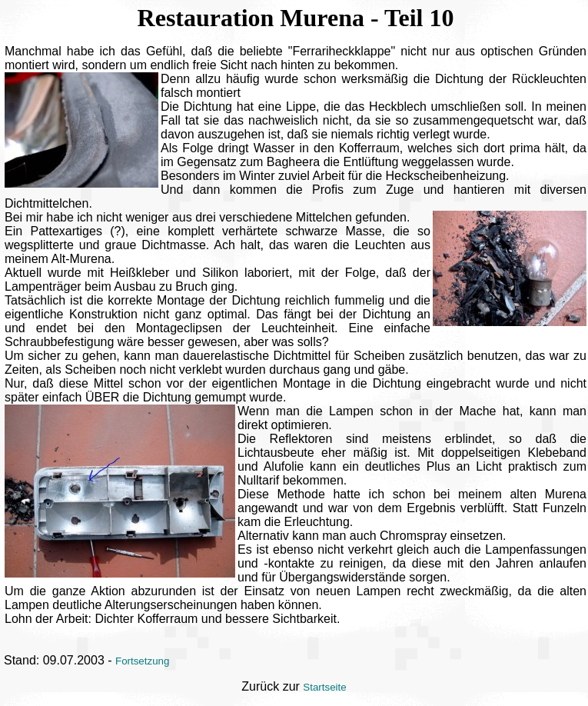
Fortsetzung (142, 661)
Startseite (324, 687)
